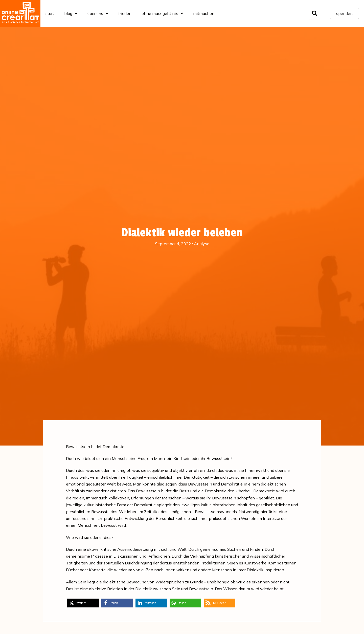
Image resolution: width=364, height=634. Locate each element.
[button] (83, 603)
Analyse (202, 244)
